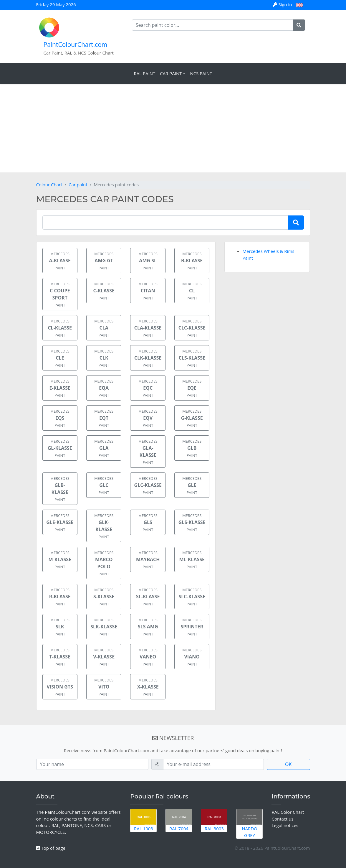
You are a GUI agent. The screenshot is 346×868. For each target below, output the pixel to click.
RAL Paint (144, 73)
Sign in (283, 4)
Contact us (282, 819)
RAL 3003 (214, 820)
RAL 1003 (143, 820)
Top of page (51, 848)
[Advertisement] (173, 128)
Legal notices (285, 825)
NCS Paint (201, 73)
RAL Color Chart (288, 812)
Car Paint (171, 73)
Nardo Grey (249, 824)
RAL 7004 (179, 820)
